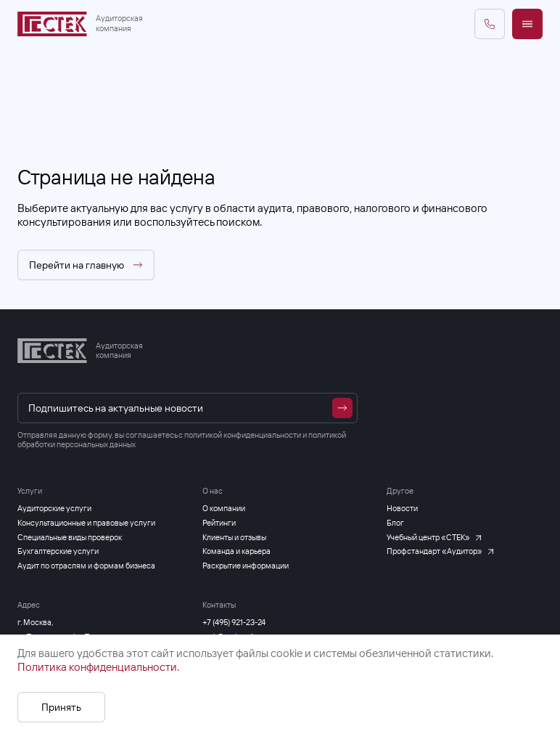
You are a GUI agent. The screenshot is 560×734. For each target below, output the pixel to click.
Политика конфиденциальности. (98, 667)
